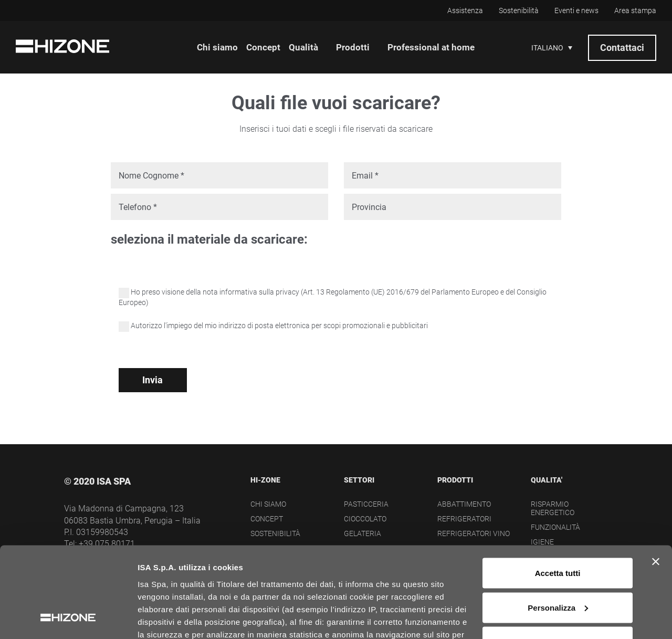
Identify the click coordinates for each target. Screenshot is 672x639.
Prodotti (353, 47)
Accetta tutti (558, 492)
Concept (263, 47)
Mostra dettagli (166, 618)
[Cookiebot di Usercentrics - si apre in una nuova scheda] (68, 619)
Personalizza (558, 526)
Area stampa (635, 11)
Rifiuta (558, 561)
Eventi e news (576, 11)
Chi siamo (217, 47)
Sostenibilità (519, 11)
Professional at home (431, 47)
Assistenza (465, 11)
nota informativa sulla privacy (251, 292)
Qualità (303, 47)
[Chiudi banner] (656, 480)
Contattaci (622, 48)
